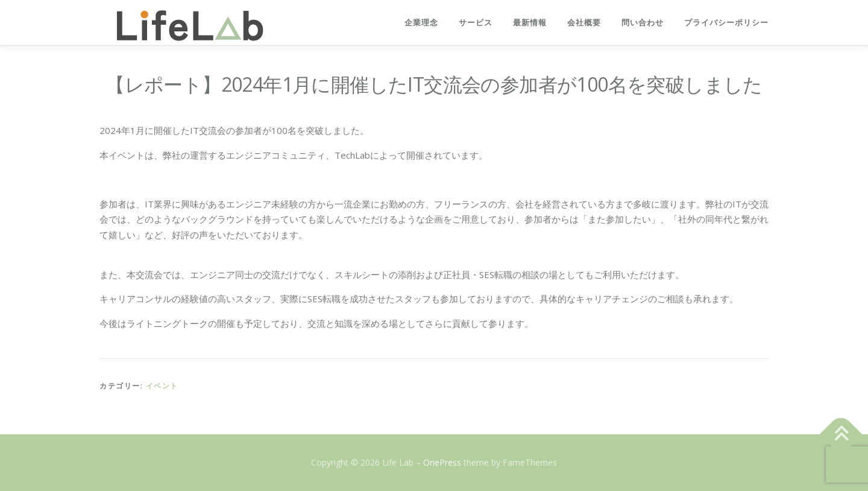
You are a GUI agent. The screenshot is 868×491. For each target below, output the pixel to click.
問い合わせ (643, 23)
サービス (476, 23)
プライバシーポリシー (726, 23)
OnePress (442, 462)
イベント (162, 386)
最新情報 (530, 23)
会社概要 (584, 23)
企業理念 (421, 23)
